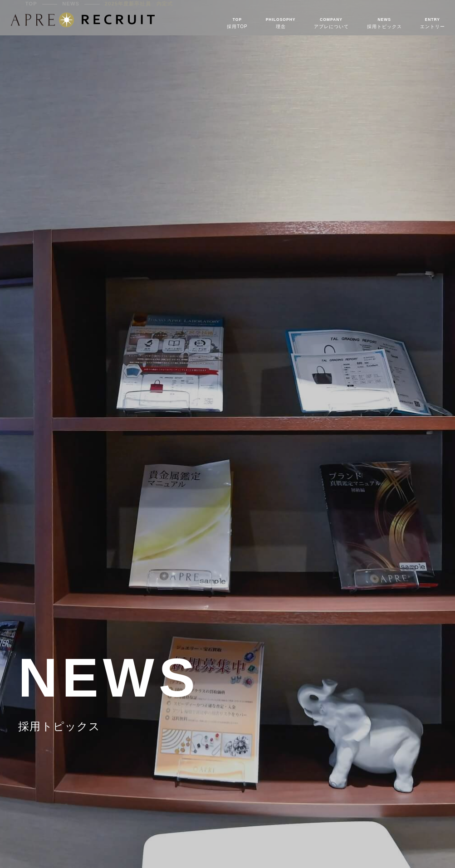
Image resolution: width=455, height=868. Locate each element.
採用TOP (237, 23)
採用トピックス (384, 23)
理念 (281, 23)
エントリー (433, 23)
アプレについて (331, 23)
